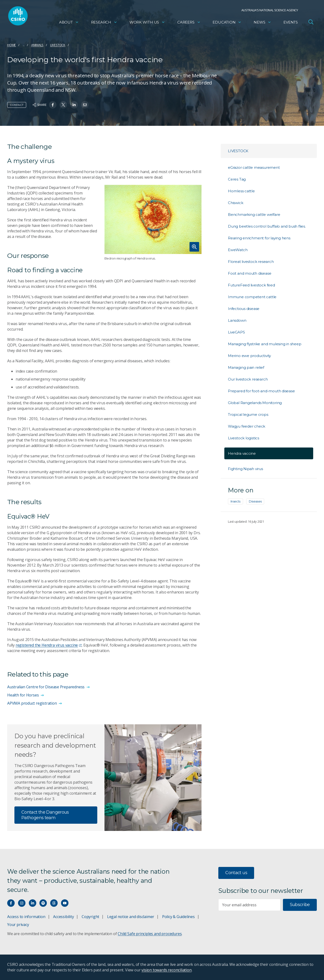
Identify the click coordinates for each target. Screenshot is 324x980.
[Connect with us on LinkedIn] (33, 903)
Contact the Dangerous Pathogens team (45, 815)
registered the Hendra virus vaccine (49, 645)
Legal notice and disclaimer (131, 917)
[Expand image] (153, 219)
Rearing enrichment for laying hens (259, 238)
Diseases (255, 501)
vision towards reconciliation (167, 970)
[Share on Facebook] (53, 105)
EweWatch (238, 250)
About (69, 23)
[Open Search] (311, 23)
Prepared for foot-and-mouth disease (261, 391)
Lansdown (237, 320)
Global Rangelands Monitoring (255, 403)
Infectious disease (244, 309)
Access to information (26, 917)
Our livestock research (248, 379)
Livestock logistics (244, 438)
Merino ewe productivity (249, 356)
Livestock (58, 45)
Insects (235, 501)
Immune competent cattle (252, 297)
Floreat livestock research (251, 262)
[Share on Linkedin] (74, 105)
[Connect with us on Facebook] (11, 903)
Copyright (90, 917)
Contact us (236, 873)
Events (291, 23)
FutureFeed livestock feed (251, 285)
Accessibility (63, 917)
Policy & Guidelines (178, 917)
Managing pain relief (246, 367)
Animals (37, 45)
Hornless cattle (241, 191)
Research (104, 23)
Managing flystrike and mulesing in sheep (265, 344)
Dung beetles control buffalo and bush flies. (267, 226)
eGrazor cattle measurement (254, 167)
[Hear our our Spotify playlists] (43, 903)
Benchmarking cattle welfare (254, 215)
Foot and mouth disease (250, 273)
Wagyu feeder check (247, 426)
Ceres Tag (237, 179)
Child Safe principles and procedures (150, 934)
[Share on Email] (85, 105)
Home (12, 45)
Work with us (147, 23)
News (262, 23)
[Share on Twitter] (63, 105)
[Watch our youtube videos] (65, 903)
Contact (17, 105)
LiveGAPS (236, 332)
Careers (189, 23)
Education (227, 23)
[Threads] (54, 903)
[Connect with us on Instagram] (22, 903)
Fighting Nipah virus (245, 469)
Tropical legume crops (248, 414)
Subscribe (300, 905)
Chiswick (235, 203)
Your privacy (18, 925)
